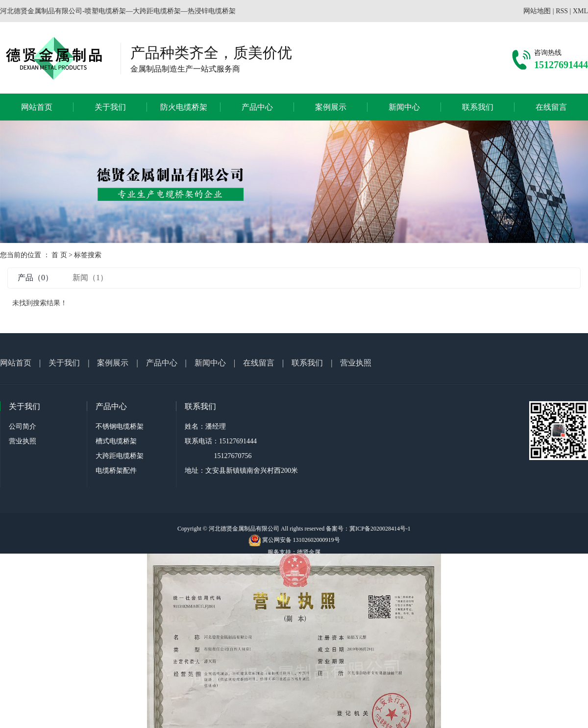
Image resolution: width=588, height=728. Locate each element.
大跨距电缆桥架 (120, 456)
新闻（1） (90, 278)
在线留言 (551, 107)
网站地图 (537, 11)
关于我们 (110, 107)
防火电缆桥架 (184, 107)
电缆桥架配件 (116, 471)
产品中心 (257, 107)
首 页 (59, 255)
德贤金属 (309, 552)
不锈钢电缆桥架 (120, 426)
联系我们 (478, 107)
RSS (562, 11)
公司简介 (23, 426)
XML (580, 11)
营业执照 (356, 363)
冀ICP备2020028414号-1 (380, 529)
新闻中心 (404, 107)
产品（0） (35, 278)
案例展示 (331, 107)
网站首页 (37, 107)
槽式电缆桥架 (116, 441)
